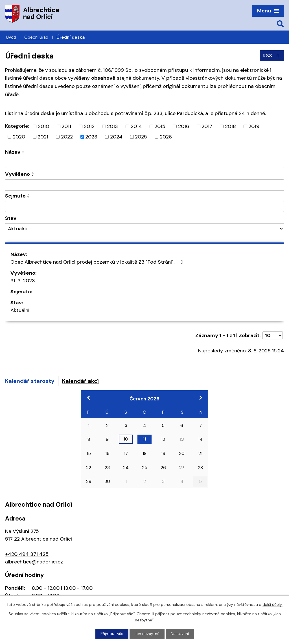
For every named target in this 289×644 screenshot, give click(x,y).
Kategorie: (17, 126)
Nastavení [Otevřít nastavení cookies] (180, 634)
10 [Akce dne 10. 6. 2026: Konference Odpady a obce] (126, 439)
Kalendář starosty (30, 381)
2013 (112, 126)
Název (13, 152)
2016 (184, 126)
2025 (141, 137)
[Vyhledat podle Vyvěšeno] (144, 185)
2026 (166, 137)
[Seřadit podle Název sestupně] (23, 153)
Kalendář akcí (80, 381)
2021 (43, 137)
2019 (254, 126)
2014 (136, 126)
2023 (91, 137)
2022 (67, 137)
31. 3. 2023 (23, 281)
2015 (160, 126)
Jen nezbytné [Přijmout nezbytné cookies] (147, 634)
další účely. (272, 604)
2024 (116, 137)
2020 (19, 137)
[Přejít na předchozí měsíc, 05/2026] (89, 398)
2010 (43, 126)
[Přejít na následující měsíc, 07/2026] (200, 398)
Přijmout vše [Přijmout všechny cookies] (112, 634)
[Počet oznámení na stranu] (273, 335)
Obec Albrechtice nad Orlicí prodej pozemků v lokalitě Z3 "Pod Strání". (98, 262)
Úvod (11, 37)
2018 (230, 126)
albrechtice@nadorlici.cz (34, 562)
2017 (207, 126)
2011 (66, 126)
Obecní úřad (36, 37)
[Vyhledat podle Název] (144, 162)
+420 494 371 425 (27, 554)
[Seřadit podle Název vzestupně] (23, 151)
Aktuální (20, 310)
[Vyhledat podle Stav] (144, 229)
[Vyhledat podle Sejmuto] (144, 207)
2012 (89, 126)
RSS (272, 56)
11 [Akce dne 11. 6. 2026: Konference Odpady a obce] (144, 439)
